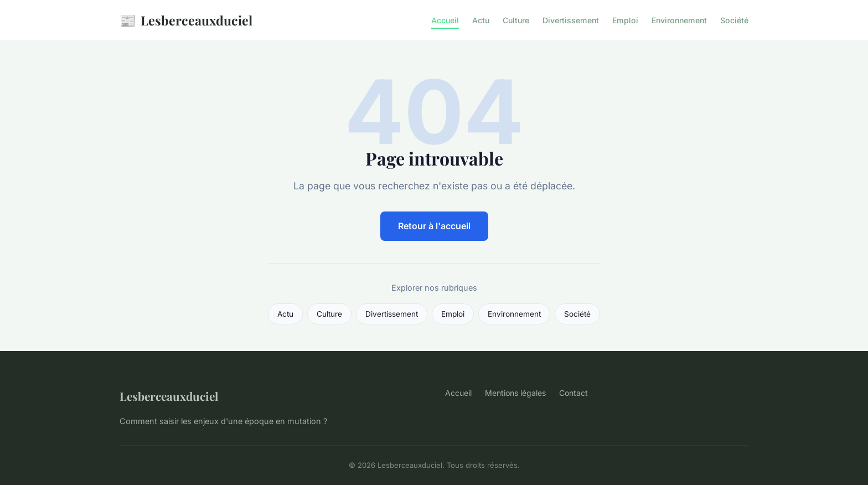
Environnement (679, 20)
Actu (481, 20)
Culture (516, 20)
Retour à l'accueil (434, 226)
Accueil (445, 20)
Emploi (625, 20)
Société (734, 20)
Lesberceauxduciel (186, 20)
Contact (573, 393)
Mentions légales (515, 393)
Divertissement (571, 20)
